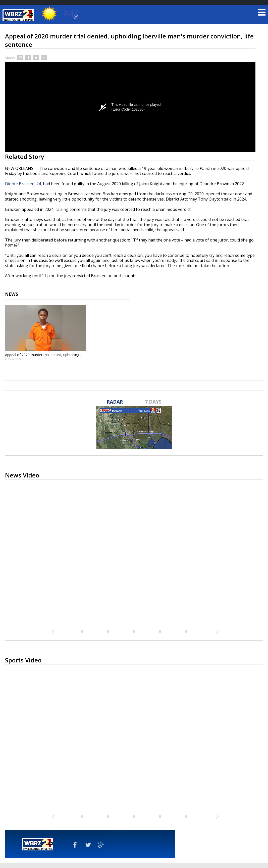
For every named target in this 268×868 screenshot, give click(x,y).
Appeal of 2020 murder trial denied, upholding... (43, 355)
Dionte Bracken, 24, (23, 184)
